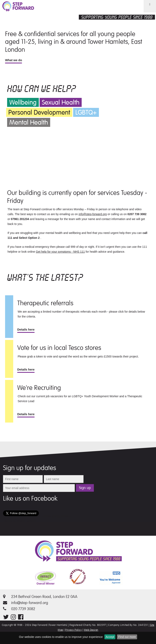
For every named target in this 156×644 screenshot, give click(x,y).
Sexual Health (61, 102)
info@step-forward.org (93, 214)
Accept (110, 637)
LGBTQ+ (86, 112)
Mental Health (29, 122)
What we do (14, 60)
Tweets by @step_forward (19, 521)
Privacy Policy (73, 630)
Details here (26, 329)
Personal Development (39, 112)
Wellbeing (23, 102)
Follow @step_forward (57, 516)
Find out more (127, 637)
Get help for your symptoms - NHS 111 (60, 252)
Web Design (91, 630)
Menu (147, 12)
